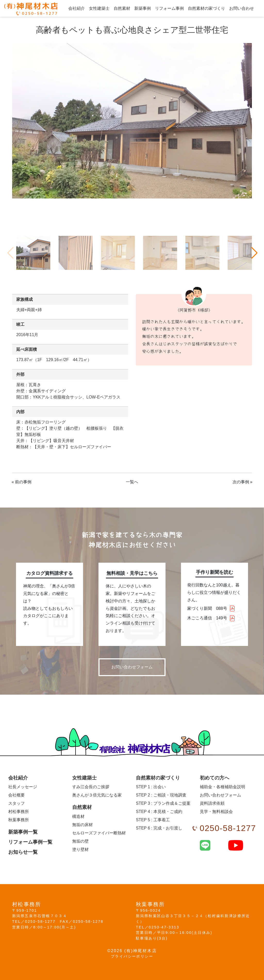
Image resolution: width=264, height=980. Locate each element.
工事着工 (153, 820)
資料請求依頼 (212, 803)
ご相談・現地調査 (161, 795)
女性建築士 (99, 8)
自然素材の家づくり (207, 8)
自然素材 (122, 8)
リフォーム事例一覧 (30, 842)
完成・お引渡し (159, 828)
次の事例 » (242, 482)
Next (254, 253)
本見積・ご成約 (159, 812)
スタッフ (16, 803)
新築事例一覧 (23, 832)
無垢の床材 (82, 825)
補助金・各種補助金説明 (222, 787)
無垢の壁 (80, 841)
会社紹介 (77, 8)
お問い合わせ (242, 8)
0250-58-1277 (228, 828)
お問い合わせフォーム (132, 667)
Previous (10, 253)
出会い (151, 787)
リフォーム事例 (169, 8)
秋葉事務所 (19, 820)
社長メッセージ (23, 787)
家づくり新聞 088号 (207, 608)
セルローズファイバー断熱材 (99, 833)
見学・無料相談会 (216, 812)
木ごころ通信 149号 (207, 618)
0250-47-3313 (164, 927)
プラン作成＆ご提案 (163, 803)
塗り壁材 (80, 849)
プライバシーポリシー (132, 956)
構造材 (78, 816)
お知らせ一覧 (23, 852)
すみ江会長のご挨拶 (91, 787)
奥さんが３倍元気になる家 (97, 795)
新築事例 (143, 8)
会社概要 (16, 795)
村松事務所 (19, 812)
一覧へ (132, 482)
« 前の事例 (22, 482)
